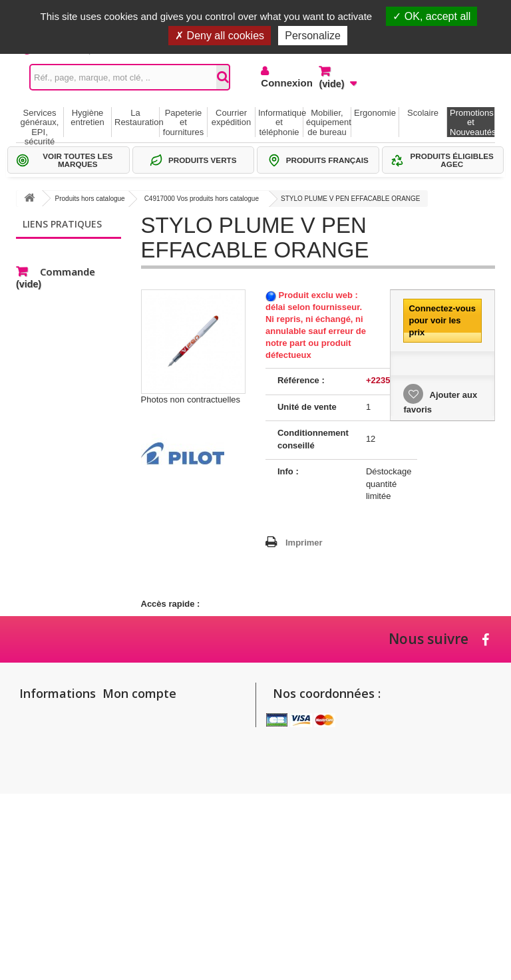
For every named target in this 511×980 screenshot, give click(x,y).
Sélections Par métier (73, 268)
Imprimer (304, 543)
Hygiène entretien (87, 117)
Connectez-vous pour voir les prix (442, 320)
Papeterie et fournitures (183, 122)
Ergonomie (375, 113)
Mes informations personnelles (166, 753)
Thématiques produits (73, 288)
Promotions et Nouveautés (472, 122)
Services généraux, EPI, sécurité (40, 122)
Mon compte (139, 693)
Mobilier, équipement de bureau (328, 122)
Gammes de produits (72, 248)
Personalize (313, 36)
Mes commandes (141, 718)
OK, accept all (431, 16)
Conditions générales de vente (42, 818)
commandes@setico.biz (327, 831)
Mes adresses (135, 735)
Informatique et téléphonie (280, 122)
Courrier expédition (231, 117)
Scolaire (423, 113)
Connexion (280, 83)
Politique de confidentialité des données (44, 889)
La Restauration (137, 117)
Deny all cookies (220, 36)
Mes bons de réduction (152, 770)
